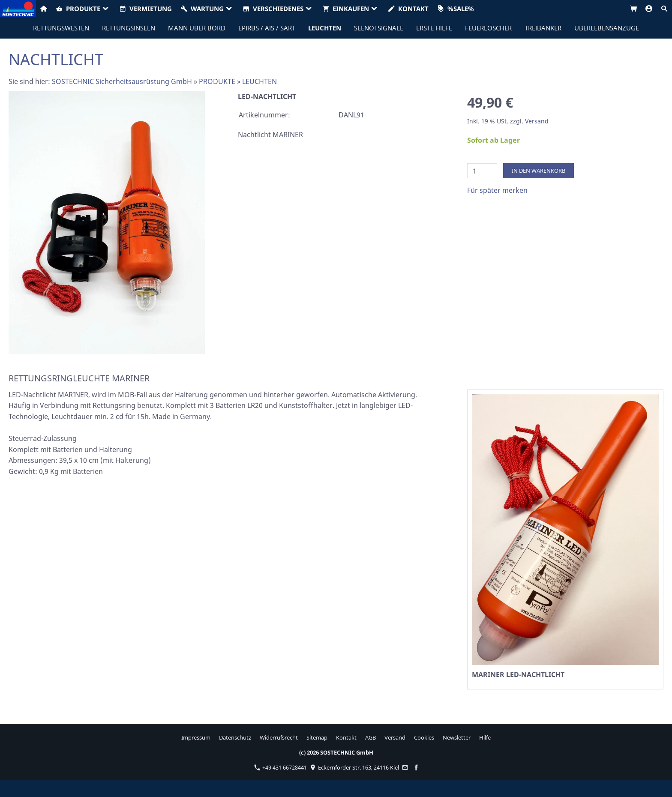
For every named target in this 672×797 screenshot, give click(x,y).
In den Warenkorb (538, 171)
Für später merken (497, 190)
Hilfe (485, 737)
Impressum (196, 737)
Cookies (424, 737)
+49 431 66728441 (280, 767)
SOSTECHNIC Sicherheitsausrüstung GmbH (122, 81)
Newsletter (457, 737)
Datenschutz (235, 737)
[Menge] (482, 171)
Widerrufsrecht (279, 737)
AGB (370, 737)
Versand (537, 121)
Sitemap (317, 737)
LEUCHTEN (259, 81)
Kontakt (346, 737)
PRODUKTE (217, 81)
